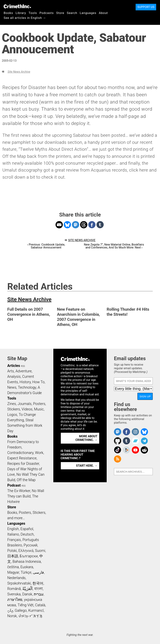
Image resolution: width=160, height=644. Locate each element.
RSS (23, 366)
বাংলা (38, 589)
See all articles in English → (25, 18)
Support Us (146, 7)
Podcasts (47, 13)
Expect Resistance (22, 458)
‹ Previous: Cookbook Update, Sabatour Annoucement (46, 246)
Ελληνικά (26, 551)
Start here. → (87, 466)
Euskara (27, 567)
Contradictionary (20, 453)
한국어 (38, 583)
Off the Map (26, 480)
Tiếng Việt (25, 605)
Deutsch (27, 534)
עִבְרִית (39, 594)
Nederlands (16, 578)
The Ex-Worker (19, 491)
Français (14, 540)
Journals (25, 404)
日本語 (13, 556)
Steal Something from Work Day (25, 425)
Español (27, 529)
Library (21, 13)
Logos (12, 415)
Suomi (40, 551)
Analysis (14, 376)
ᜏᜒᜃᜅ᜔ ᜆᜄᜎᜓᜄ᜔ (30, 616)
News (12, 387)
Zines (12, 404)
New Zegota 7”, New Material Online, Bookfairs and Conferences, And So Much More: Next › (114, 246)
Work (39, 453)
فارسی (38, 572)
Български (29, 556)
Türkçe (26, 572)
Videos (27, 409)
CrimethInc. (17, 6)
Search (72, 13)
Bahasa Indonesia (27, 561)
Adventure (24, 371)
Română (14, 589)
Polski (12, 551)
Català (40, 605)
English (13, 529)
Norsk (12, 616)
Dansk (27, 594)
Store (60, 13)
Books (8, 13)
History (25, 382)
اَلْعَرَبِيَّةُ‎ (27, 589)
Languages (88, 13)
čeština (13, 567)
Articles (14, 366)
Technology (27, 387)
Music (39, 409)
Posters (39, 404)
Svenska (14, 594)
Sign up (145, 396)
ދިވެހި (10, 610)
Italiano (13, 534)
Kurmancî (36, 610)
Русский (30, 545)
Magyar (13, 572)
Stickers (14, 409)
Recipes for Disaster (23, 464)
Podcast (14, 485)
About (103, 13)
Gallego (21, 610)
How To (38, 382)
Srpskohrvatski (19, 583)
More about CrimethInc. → (86, 438)
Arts (11, 371)
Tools (33, 13)
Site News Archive (19, 72)
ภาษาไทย (15, 600)
